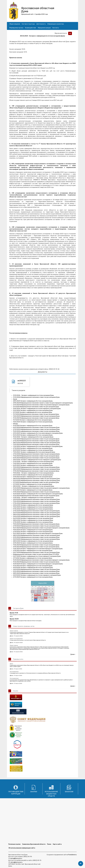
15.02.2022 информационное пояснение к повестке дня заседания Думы (36, 431)
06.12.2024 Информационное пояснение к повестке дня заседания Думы (36, 428)
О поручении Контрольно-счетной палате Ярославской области (28, 640)
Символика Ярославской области (34, 844)
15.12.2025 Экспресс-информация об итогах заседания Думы (33, 426)
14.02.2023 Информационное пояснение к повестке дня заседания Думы (36, 416)
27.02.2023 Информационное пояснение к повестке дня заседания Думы (36, 429)
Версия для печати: (61, 33)
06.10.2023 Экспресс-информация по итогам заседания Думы (33, 465)
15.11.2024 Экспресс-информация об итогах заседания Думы (33, 420)
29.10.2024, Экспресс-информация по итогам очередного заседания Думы (37, 409)
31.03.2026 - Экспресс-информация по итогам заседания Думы (33, 395)
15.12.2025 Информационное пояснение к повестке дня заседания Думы (36, 418)
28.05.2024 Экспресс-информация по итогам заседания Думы (33, 541)
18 (49, 594)
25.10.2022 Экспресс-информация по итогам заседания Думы (33, 543)
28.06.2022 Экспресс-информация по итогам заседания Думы (33, 520)
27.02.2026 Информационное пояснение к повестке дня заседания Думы (36, 454)
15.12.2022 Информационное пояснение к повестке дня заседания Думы (36, 562)
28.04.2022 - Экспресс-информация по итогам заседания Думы (34, 486)
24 (46, 597)
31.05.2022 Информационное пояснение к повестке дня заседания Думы (36, 492)
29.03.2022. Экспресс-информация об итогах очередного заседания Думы (37, 460)
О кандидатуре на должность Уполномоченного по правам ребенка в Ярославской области (35, 673)
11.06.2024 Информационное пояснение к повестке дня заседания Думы (36, 545)
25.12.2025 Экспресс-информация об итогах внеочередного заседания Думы (38, 433)
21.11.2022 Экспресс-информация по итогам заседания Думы (33, 558)
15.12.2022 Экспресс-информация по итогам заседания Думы (33, 566)
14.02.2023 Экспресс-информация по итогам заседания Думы (33, 422)
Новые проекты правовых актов (24, 626)
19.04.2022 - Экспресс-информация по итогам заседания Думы (33, 473)
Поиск (49, 844)
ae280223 (22, 381)
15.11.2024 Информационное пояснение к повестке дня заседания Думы (36, 414)
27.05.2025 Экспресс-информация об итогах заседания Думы (33, 522)
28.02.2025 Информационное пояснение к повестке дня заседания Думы (37, 469)
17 (46, 594)
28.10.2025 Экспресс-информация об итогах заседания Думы (33, 401)
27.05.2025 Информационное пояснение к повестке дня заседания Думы (36, 511)
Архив (15, 399)
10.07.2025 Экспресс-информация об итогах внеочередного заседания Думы (38, 534)
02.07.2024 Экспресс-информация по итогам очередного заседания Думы (37, 556)
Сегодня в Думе (18, 608)
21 (36, 597)
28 (36, 600)
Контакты (56, 28)
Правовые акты (18, 659)
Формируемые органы (16, 28)
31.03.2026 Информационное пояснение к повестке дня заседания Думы (36, 397)
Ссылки (16, 691)
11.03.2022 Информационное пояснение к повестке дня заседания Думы (36, 445)
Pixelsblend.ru (72, 855)
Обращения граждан (44, 28)
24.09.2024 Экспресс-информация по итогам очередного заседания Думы (37, 575)
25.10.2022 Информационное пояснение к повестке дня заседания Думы (36, 537)
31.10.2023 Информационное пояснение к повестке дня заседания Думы (36, 471)
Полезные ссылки (14, 844)
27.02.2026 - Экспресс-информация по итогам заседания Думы (33, 462)
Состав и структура (28, 24)
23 (42, 597)
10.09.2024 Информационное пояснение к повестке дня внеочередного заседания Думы (41, 560)
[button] (81, 864)
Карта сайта (57, 844)
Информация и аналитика (56, 24)
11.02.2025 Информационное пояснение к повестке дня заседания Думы (36, 456)
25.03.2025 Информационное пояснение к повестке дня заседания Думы (37, 481)
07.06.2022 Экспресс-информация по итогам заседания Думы (33, 509)
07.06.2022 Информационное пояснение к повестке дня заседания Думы (36, 503)
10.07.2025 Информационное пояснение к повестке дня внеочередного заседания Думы (41, 528)
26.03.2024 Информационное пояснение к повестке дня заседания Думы (37, 513)
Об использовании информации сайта (22, 848)
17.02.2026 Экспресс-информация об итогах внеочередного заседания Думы (38, 446)
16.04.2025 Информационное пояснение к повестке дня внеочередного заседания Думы (41, 488)
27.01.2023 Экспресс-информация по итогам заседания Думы (33, 577)
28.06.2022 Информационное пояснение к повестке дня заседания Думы (37, 515)
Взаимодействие (31, 28)
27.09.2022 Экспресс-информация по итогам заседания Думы (33, 532)
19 (52, 594)
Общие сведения (15, 24)
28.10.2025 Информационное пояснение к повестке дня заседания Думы (36, 573)
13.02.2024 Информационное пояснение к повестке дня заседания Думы (36, 501)
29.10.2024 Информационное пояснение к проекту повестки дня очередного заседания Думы (43, 403)
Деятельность (41, 24)
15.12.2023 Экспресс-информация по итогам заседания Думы (33, 490)
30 (42, 600)
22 (39, 597)
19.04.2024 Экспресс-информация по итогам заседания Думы (33, 530)
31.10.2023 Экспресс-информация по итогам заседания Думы (33, 477)
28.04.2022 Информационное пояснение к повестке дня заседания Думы (37, 479)
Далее (73, 654)
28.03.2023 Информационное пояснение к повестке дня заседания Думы (37, 443)
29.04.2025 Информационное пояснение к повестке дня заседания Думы (36, 499)
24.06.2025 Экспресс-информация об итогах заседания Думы (33, 505)
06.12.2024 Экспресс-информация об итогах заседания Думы (33, 435)
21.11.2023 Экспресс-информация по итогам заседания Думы (33, 484)
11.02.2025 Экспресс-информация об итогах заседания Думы (33, 463)
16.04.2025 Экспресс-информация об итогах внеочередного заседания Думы (38, 494)
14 (36, 594)
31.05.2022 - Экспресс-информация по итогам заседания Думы (33, 498)
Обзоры (16, 424)
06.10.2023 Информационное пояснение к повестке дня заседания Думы (36, 458)
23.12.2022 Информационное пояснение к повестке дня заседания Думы (36, 571)
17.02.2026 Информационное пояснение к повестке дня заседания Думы (36, 439)
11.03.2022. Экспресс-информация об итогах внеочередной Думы (34, 452)
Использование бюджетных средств (51, 794)
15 (39, 594)
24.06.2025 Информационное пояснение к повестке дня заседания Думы (37, 516)
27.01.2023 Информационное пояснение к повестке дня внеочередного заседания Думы (41, 405)
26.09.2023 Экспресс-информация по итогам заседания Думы (33, 450)
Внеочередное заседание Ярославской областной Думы (26, 621)
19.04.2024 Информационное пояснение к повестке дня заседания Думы (36, 524)
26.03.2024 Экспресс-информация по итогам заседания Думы (33, 518)
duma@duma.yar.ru (16, 858)
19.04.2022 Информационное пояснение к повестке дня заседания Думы (36, 467)
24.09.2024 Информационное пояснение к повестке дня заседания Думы (36, 570)
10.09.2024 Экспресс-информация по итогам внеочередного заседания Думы (38, 564)
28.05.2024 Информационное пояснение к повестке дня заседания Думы (37, 535)
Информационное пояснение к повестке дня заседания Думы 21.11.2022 (36, 554)
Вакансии (69, 792)
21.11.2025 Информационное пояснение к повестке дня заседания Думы (36, 407)
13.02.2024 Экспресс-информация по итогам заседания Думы (33, 507)
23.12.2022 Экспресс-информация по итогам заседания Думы (33, 410)
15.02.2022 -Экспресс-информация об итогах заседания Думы (33, 437)
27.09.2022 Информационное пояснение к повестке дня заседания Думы (36, 526)
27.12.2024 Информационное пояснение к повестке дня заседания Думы (36, 441)
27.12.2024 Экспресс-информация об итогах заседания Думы (33, 448)
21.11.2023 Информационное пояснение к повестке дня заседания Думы (36, 482)
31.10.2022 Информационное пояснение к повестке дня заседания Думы (36, 547)
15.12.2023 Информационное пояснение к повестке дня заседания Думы (36, 496)
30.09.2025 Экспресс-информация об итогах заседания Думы (33, 568)
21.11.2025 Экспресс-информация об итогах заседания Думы (33, 412)
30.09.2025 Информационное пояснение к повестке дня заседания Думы (36, 539)
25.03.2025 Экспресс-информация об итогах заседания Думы (33, 475)
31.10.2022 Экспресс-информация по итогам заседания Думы (33, 551)
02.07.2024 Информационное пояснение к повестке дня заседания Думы (36, 552)
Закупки (34, 792)
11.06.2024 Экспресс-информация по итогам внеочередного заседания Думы (38, 549)
